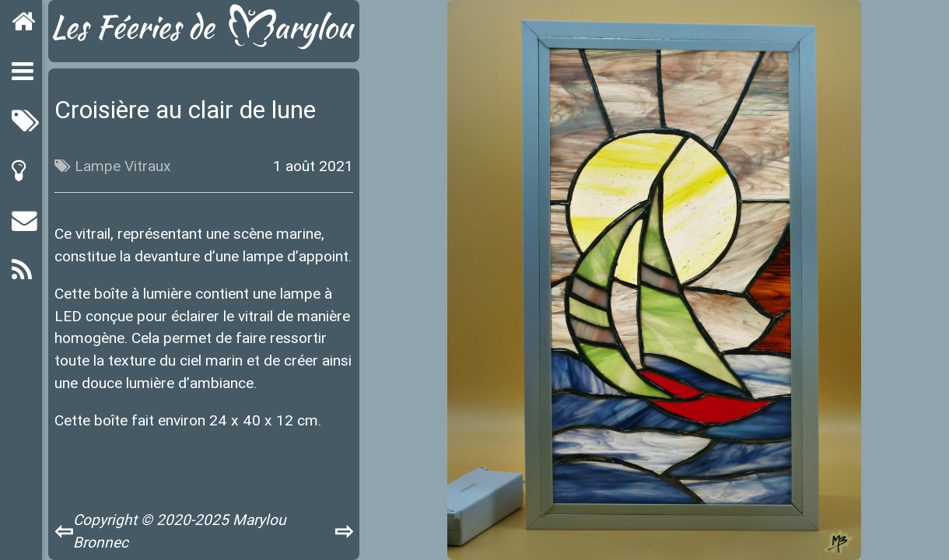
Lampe (98, 166)
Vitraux (148, 166)
